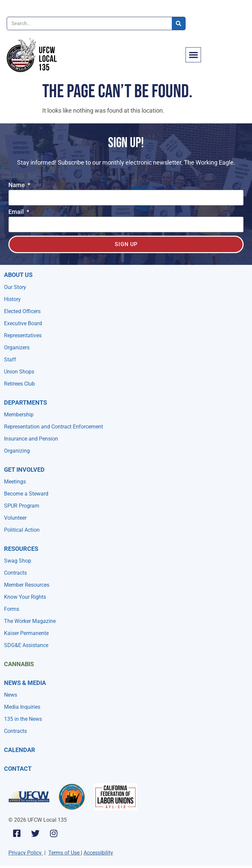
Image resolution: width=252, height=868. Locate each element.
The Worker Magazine (30, 621)
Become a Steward (26, 494)
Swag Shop (18, 561)
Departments (26, 402)
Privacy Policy (25, 853)
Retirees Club (19, 384)
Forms (12, 609)
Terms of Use (64, 853)
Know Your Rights (25, 597)
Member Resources (27, 585)
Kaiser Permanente (26, 633)
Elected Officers (22, 311)
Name (17, 185)
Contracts (15, 573)
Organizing (17, 451)
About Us (18, 275)
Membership (19, 415)
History (12, 299)
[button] (193, 55)
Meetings (15, 482)
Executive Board (23, 323)
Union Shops (19, 372)
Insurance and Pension (31, 439)
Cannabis (19, 664)
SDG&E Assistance (26, 645)
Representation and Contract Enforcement (54, 427)
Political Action (22, 530)
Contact (18, 769)
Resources (21, 549)
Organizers (17, 348)
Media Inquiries (22, 707)
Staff (10, 360)
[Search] (179, 23)
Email (17, 212)
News (11, 695)
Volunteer (15, 518)
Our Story (15, 287)
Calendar (20, 750)
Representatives (23, 335)
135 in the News (23, 719)
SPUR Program (22, 506)
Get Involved (24, 470)
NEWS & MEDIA (25, 683)
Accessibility (98, 853)
